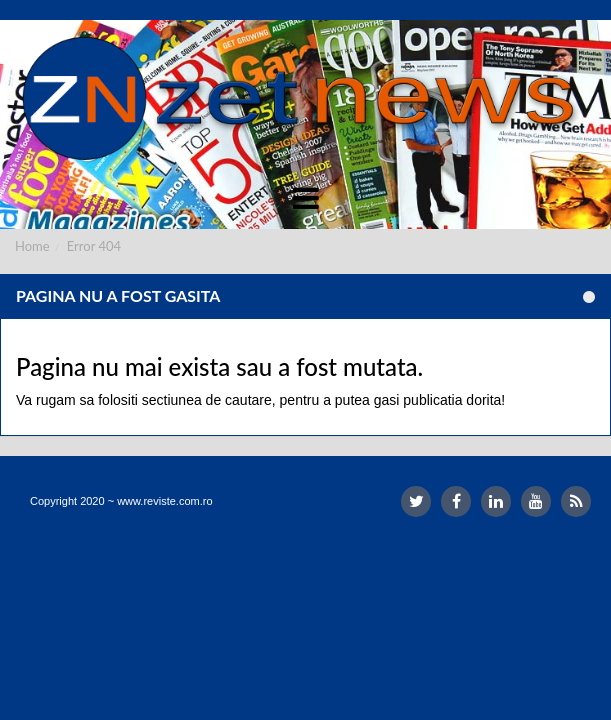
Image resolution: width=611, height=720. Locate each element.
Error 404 (94, 246)
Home (32, 246)
